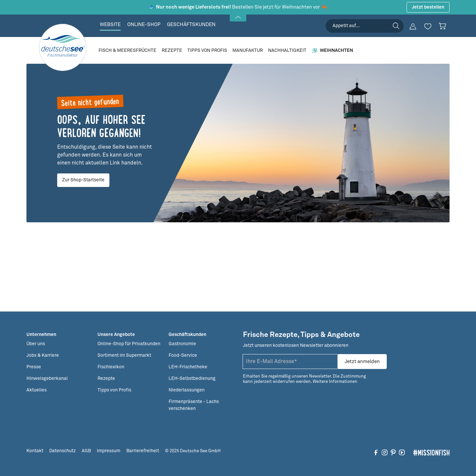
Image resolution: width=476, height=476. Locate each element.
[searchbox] (365, 26)
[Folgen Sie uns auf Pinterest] (393, 452)
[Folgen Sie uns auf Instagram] (385, 452)
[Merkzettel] (428, 26)
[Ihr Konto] (413, 26)
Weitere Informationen (335, 382)
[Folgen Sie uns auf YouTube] (402, 452)
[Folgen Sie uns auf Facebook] (376, 452)
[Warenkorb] (442, 26)
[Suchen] (396, 26)
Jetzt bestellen (428, 7)
